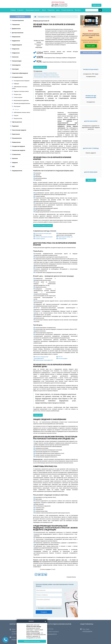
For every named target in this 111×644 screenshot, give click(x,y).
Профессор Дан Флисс (91, 69)
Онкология (15, 57)
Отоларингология (17, 77)
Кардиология (16, 41)
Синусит (16, 115)
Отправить (44, 612)
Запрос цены (38, 415)
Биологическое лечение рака (43, 233)
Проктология (16, 134)
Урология (15, 158)
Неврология (16, 49)
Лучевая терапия (40, 239)
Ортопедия (15, 69)
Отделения (51, 10)
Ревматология (16, 142)
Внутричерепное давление (21, 100)
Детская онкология (18, 33)
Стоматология (16, 154)
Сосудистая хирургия (18, 146)
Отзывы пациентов (67, 10)
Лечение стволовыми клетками (44, 237)
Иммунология (16, 37)
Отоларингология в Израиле (22, 81)
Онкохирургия (16, 65)
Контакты (78, 10)
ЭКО (13, 166)
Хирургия (15, 162)
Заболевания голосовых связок (20, 87)
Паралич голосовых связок (21, 91)
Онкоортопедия (17, 61)
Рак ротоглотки (18, 118)
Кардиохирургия (17, 45)
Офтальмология (17, 122)
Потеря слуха (17, 94)
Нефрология (16, 53)
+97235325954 (63, 4)
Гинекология (16, 24)
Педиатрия (15, 126)
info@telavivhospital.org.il (60, 6)
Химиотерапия (62, 239)
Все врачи (91, 180)
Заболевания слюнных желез (22, 112)
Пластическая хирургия (19, 130)
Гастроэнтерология (18, 20)
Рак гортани (17, 106)
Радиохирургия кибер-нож (65, 237)
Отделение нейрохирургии (20, 73)
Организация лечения (33, 10)
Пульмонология (17, 138)
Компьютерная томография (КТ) (44, 360)
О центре (21, 10)
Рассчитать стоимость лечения (43, 225)
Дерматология (16, 29)
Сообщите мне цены (40, 67)
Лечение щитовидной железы (22, 103)
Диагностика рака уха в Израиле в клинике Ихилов (46, 75)
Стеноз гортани (18, 97)
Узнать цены (96, 5)
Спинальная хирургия (19, 150)
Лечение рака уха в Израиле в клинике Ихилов (45, 73)
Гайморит (16, 84)
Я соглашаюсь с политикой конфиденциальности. (50, 608)
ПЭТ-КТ (60, 357)
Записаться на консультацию (32, 641)
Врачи (44, 10)
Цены (58, 10)
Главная (13, 10)
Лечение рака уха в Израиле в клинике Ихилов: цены (47, 77)
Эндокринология (17, 171)
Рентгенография (63, 358)
